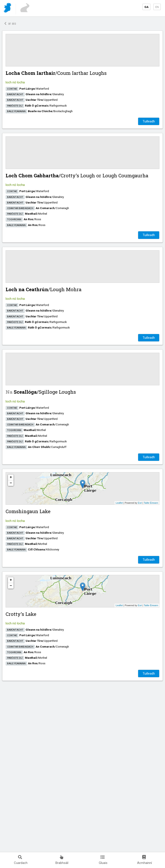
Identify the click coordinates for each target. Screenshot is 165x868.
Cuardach (21, 860)
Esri (140, 503)
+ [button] (11, 477)
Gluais (103, 860)
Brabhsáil (62, 860)
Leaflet (119, 503)
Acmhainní (144, 860)
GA (146, 7)
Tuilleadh (149, 121)
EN (157, 7)
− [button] (11, 483)
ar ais (10, 23)
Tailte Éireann (151, 503)
